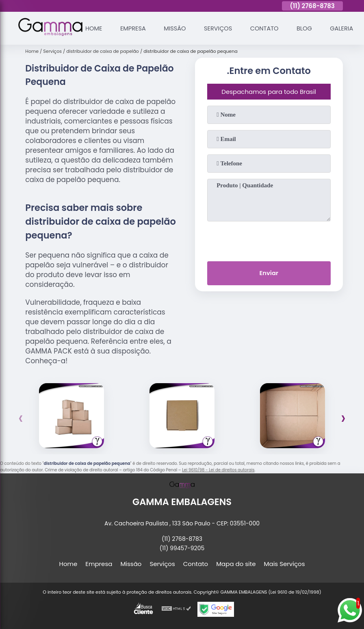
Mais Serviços (285, 564)
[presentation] (269, 240)
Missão (177, 28)
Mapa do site (236, 564)
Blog (310, 28)
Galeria (348, 28)
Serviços (221, 28)
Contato (269, 28)
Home (94, 28)
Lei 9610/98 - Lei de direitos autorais (218, 470)
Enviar (269, 274)
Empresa (134, 28)
